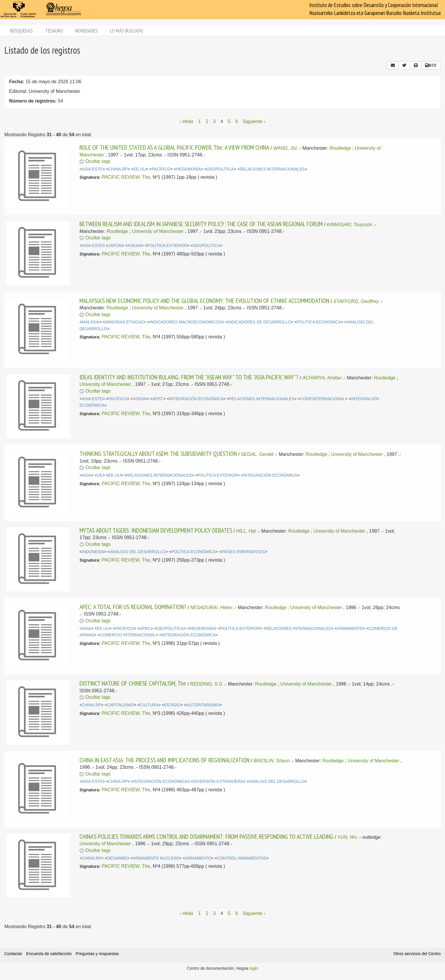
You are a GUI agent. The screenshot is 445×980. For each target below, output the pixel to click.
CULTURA (149, 705)
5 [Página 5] (229, 121)
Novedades (86, 31)
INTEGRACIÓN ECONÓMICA (196, 399)
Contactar (13, 954)
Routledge (340, 148)
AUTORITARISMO (203, 705)
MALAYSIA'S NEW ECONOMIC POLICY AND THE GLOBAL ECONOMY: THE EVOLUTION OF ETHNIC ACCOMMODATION (204, 301)
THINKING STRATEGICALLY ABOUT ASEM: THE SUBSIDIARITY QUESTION (158, 454)
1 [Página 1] (199, 121)
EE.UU (140, 169)
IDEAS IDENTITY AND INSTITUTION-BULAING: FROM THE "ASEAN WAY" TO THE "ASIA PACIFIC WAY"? (189, 377)
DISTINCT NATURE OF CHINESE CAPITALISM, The (133, 683)
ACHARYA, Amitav (322, 378)
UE (100, 475)
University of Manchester (158, 231)
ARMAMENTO (350, 629)
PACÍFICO (161, 169)
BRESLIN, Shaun (272, 761)
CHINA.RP (118, 169)
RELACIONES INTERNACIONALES (272, 169)
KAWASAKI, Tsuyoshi (349, 225)
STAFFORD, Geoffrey (356, 301)
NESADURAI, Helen (211, 607)
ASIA (86, 475)
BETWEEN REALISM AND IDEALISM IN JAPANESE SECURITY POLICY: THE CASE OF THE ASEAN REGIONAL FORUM (201, 224)
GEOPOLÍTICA (220, 169)
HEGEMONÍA (188, 169)
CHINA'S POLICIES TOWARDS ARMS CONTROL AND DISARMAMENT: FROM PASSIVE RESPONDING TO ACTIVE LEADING (206, 836)
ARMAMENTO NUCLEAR (156, 858)
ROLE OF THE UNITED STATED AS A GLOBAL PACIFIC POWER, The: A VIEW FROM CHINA (174, 147)
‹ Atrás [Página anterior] (186, 121)
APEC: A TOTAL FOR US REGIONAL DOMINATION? (133, 607)
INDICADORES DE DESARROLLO (259, 322)
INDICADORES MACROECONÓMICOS (186, 322)
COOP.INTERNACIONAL (322, 399)
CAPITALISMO (120, 705)
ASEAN (134, 246)
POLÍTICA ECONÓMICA (319, 322)
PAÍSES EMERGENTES (243, 552)
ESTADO (172, 705)
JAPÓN (115, 246)
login (254, 968)
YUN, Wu (347, 837)
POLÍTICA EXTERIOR (167, 246)
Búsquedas (22, 31)
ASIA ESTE (92, 169)
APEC (158, 399)
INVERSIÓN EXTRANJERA (218, 782)
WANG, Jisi (285, 148)
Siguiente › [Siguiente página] (254, 121)
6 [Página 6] (237, 121)
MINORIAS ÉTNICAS (124, 322)
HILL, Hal (246, 531)
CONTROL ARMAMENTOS (242, 858)
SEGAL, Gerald (257, 454)
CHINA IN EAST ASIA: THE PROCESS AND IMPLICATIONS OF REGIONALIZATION (164, 760)
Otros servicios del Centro (417, 954)
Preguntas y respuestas (97, 954)
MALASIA (91, 322)
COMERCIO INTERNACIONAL (128, 635)
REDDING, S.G (206, 684)
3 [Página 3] (214, 121)
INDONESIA (93, 552)
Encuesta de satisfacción (49, 954)
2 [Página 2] (207, 121)
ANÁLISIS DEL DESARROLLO (138, 552)
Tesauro (54, 31)
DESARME (117, 858)
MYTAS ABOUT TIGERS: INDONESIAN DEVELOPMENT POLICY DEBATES (156, 530)
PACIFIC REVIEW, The (126, 177)
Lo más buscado (126, 31)
